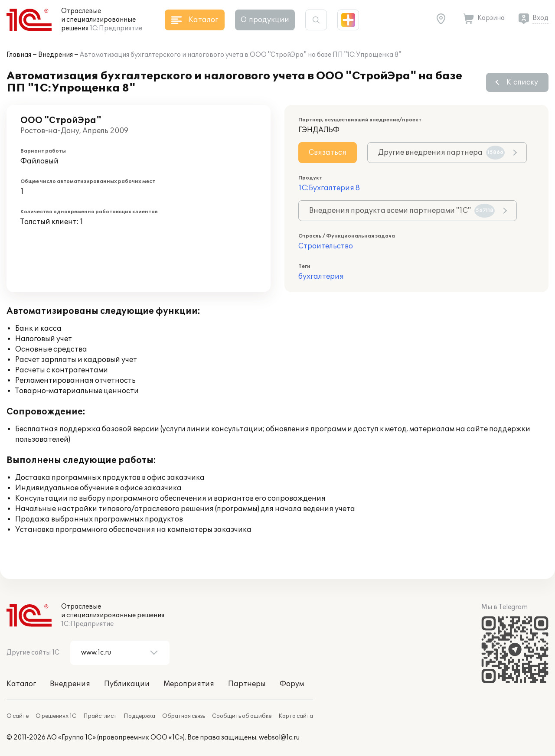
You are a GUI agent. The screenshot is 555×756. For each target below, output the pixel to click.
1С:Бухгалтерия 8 (329, 188)
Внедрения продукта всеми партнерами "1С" (402, 211)
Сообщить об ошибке (242, 716)
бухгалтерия (321, 277)
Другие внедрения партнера (441, 153)
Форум (292, 684)
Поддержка (139, 716)
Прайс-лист (100, 716)
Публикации (127, 684)
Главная (19, 55)
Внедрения (55, 55)
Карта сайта (296, 716)
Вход (540, 18)
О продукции (265, 20)
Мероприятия (189, 684)
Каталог (21, 684)
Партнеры (247, 684)
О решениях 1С (56, 716)
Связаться (328, 153)
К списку (522, 82)
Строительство (326, 246)
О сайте (18, 716)
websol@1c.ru (279, 738)
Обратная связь (184, 716)
